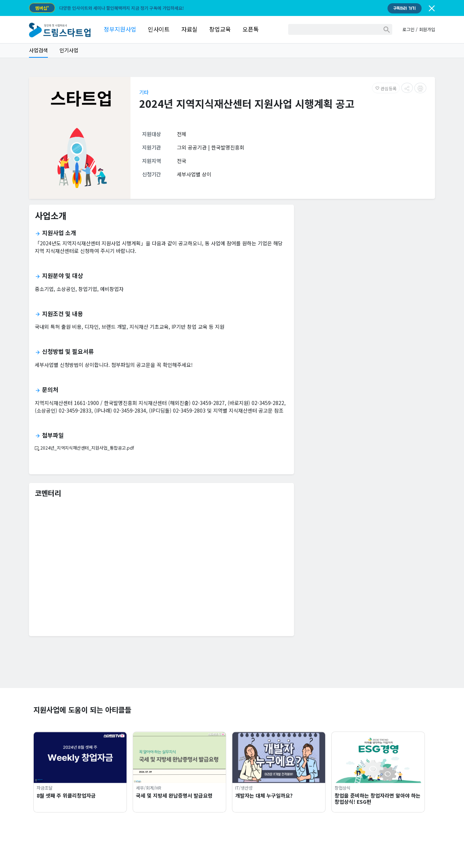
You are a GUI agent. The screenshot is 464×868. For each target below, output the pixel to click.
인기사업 (69, 50)
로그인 (408, 29)
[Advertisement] (367, 261)
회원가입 (427, 29)
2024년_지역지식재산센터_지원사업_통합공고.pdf (84, 448)
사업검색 (38, 50)
